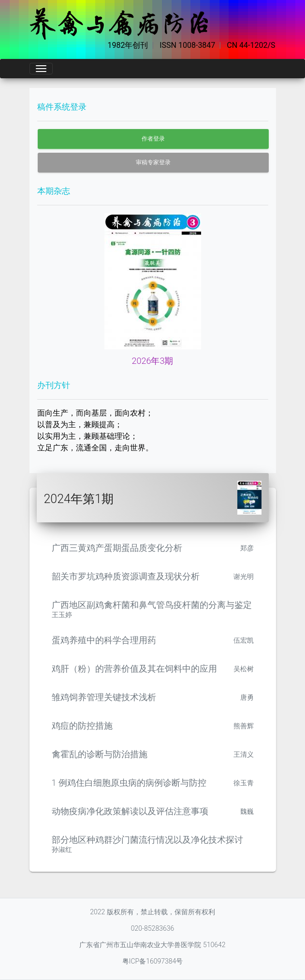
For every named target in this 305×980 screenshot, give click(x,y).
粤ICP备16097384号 (153, 961)
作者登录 (153, 139)
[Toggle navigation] (41, 69)
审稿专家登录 (153, 162)
